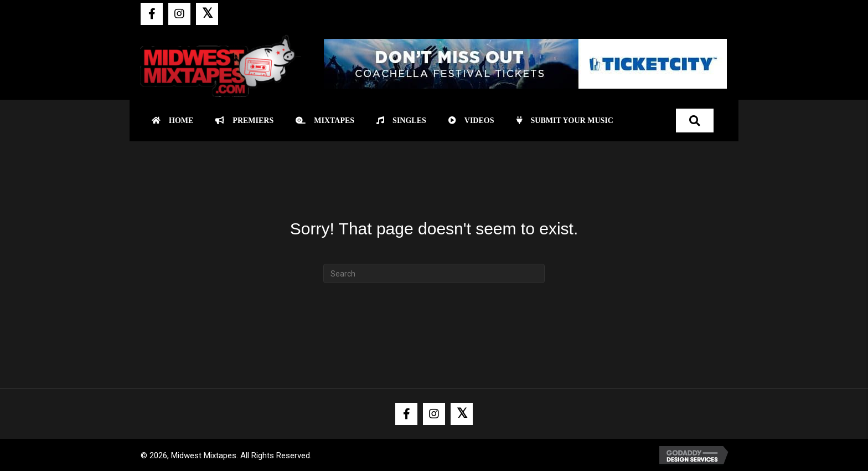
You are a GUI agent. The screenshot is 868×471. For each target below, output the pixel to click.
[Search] (434, 273)
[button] (152, 14)
